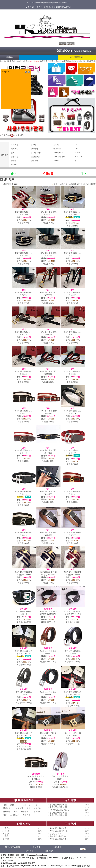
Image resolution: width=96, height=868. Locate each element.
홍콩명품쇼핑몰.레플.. (59, 805)
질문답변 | (40, 2)
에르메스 (57, 149)
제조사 (86, 184)
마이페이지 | (57, 7)
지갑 (36, 805)
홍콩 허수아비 (65, 51)
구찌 (34, 145)
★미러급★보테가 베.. (59, 831)
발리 (13, 153)
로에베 (56, 161)
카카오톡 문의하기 (77, 57)
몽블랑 (14, 161)
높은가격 (72, 184)
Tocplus (6, 71)
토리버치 (78, 153)
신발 (15, 805)
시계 (16, 812)
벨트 (28, 808)
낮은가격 (64, 184)
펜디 (77, 161)
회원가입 (27, 815)
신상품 (93, 184)
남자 (13, 174)
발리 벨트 (20, 135)
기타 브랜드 (37, 153)
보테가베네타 (59, 157)
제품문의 (6, 828)
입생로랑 (15, 157)
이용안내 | (57, 2)
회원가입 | (48, 7)
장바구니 (67, 7)
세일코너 (38, 808)
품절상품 (36, 157)
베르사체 (78, 157)
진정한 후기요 (55, 834)
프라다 (56, 145)
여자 (83, 174)
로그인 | (40, 7)
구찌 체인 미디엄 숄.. (58, 836)
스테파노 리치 (59, 153)
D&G (77, 149)
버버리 (35, 149)
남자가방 (7, 812)
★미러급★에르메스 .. (59, 839)
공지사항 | (31, 2)
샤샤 (77, 145)
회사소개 (66, 2)
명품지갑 (27, 805)
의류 (5, 815)
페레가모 (15, 149)
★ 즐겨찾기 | (31, 7)
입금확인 (6, 839)
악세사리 (8, 808)
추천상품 (48, 174)
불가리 (35, 161)
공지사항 (70, 800)
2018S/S (14, 164)
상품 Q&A (23, 824)
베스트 (80, 184)
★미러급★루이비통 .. (59, 828)
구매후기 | (48, 2)
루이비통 (15, 145)
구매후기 (70, 824)
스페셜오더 (15, 815)
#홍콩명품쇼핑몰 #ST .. (59, 810)
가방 (5, 805)
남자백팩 (19, 808)
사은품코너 (26, 812)
